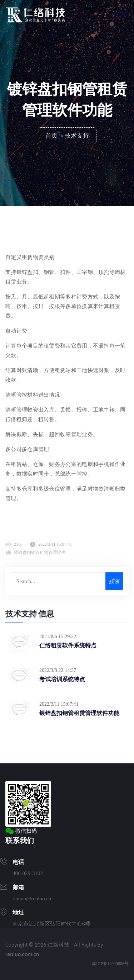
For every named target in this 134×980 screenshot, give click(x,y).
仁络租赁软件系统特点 (68, 645)
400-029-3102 (28, 873)
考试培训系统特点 (62, 679)
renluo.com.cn (22, 955)
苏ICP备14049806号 (110, 964)
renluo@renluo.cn (32, 899)
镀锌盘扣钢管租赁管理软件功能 (79, 713)
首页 (51, 136)
